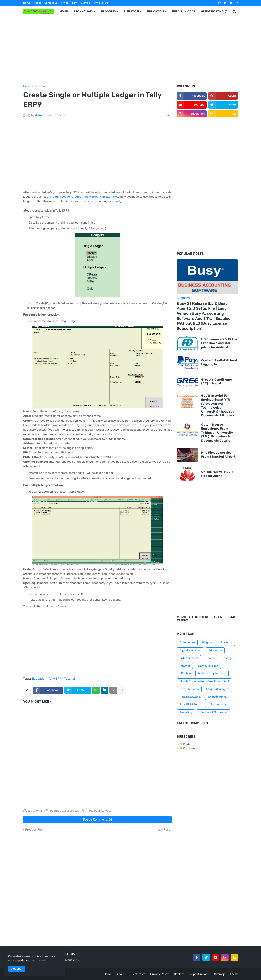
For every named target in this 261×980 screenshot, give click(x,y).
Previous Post (34, 830)
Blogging (208, 643)
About (37, 3)
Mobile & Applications (212, 674)
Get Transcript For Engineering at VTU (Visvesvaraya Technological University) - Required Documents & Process (218, 406)
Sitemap (85, 3)
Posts (185, 744)
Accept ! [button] (17, 969)
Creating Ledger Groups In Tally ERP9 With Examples (84, 197)
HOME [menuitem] (64, 12)
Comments (189, 748)
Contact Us (51, 3)
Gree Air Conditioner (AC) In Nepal (217, 382)
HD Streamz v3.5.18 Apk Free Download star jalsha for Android (219, 343)
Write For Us (101, 3)
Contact (179, 974)
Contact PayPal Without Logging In (219, 362)
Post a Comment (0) (97, 819)
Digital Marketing (190, 650)
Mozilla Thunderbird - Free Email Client (204, 681)
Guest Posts (137, 974)
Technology (218, 705)
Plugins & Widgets (218, 689)
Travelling (186, 712)
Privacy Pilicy (69, 3)
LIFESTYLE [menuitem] (132, 12)
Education (40, 86)
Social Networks (190, 697)
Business (226, 643)
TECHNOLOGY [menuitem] (83, 12)
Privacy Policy (160, 974)
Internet (185, 666)
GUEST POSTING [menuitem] (212, 12)
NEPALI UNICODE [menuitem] (184, 12)
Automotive (187, 643)
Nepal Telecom (189, 689)
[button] (226, 12)
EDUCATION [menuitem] (155, 12)
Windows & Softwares (213, 712)
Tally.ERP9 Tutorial (62, 679)
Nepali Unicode (199, 974)
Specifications (217, 697)
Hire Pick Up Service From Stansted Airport (218, 455)
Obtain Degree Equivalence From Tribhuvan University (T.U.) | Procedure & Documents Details (217, 433)
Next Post (163, 830)
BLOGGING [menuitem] (108, 12)
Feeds (234, 974)
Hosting (227, 658)
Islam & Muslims (208, 666)
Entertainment (189, 658)
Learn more (38, 961)
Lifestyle (185, 674)
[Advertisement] (131, 51)
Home (27, 3)
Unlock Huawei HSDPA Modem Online (218, 474)
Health (210, 658)
